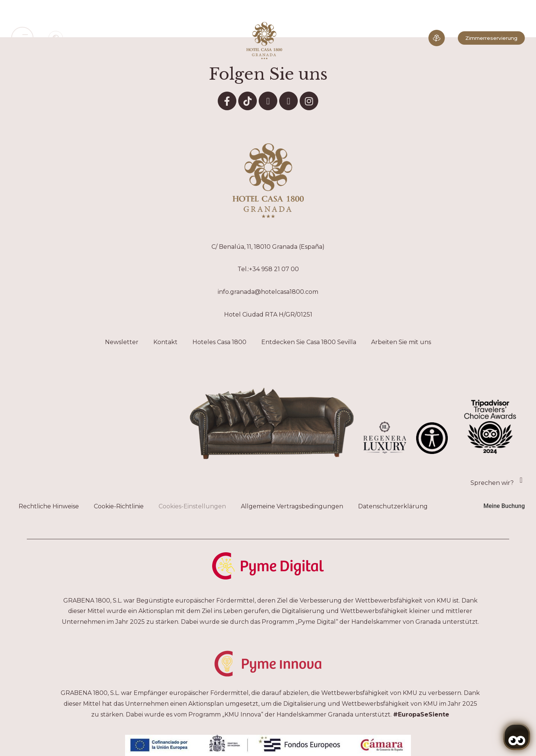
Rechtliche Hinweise (49, 506)
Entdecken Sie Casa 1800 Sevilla (309, 342)
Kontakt (165, 342)
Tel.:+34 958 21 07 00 (268, 269)
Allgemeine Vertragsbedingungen (292, 506)
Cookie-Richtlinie (119, 506)
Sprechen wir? (492, 483)
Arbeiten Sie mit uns (401, 342)
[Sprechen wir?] (521, 480)
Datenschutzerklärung (393, 506)
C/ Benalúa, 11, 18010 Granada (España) (268, 247)
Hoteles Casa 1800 (219, 342)
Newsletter (122, 342)
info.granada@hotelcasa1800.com (268, 292)
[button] (22, 38)
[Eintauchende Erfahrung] (437, 38)
